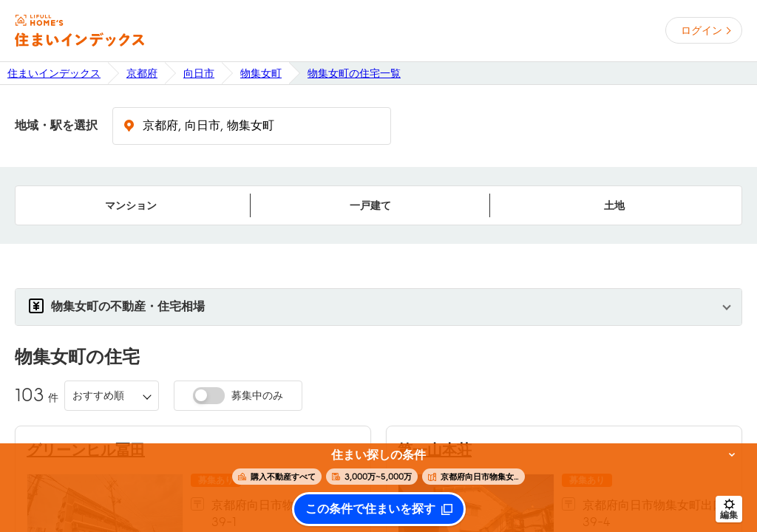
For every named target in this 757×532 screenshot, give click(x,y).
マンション (131, 205)
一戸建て (370, 205)
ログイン (702, 30)
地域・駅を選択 (56, 126)
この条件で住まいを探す (370, 509)
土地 (614, 205)
